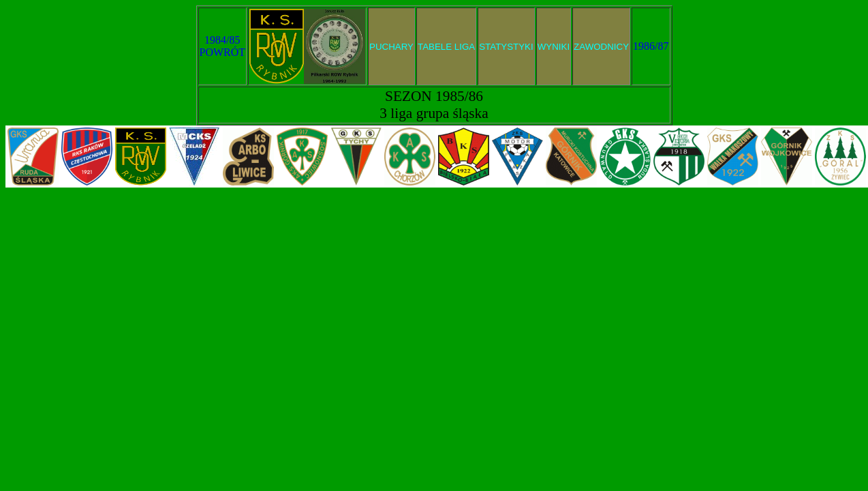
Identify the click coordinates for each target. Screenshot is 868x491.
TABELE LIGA (446, 47)
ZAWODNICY (601, 47)
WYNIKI (554, 47)
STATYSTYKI (506, 47)
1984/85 (222, 40)
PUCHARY (391, 47)
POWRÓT (223, 52)
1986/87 (651, 46)
